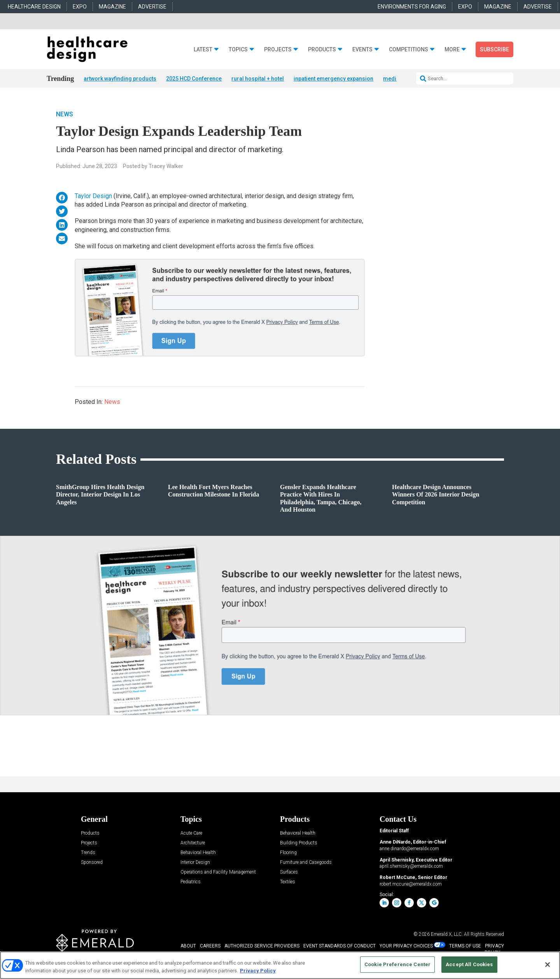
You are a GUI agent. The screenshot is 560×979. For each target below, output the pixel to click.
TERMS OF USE (465, 947)
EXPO (80, 7)
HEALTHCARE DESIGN (34, 7)
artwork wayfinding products (120, 79)
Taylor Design (93, 196)
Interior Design (195, 863)
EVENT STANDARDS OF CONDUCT (339, 947)
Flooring (288, 854)
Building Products (299, 844)
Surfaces (289, 873)
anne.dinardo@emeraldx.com (409, 849)
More (452, 50)
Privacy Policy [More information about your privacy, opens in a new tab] (258, 971)
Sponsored (92, 863)
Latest (203, 50)
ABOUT (188, 947)
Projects (278, 50)
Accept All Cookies (469, 964)
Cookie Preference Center (397, 964)
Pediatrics (191, 883)
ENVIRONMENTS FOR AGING (412, 7)
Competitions (409, 50)
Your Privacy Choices (406, 947)
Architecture (193, 844)
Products (322, 50)
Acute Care (191, 834)
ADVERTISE (152, 7)
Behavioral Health (198, 854)
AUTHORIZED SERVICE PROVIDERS (262, 947)
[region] (280, 965)
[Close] (548, 965)
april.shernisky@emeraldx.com (411, 867)
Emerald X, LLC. (447, 935)
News (65, 115)
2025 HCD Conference (194, 79)
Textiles (288, 883)
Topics (238, 50)
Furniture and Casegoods (306, 863)
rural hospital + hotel (258, 79)
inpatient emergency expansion (333, 79)
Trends (88, 854)
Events (362, 50)
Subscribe (494, 49)
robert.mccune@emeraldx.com (411, 884)
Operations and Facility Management (218, 873)
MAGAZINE (112, 7)
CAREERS (210, 947)
